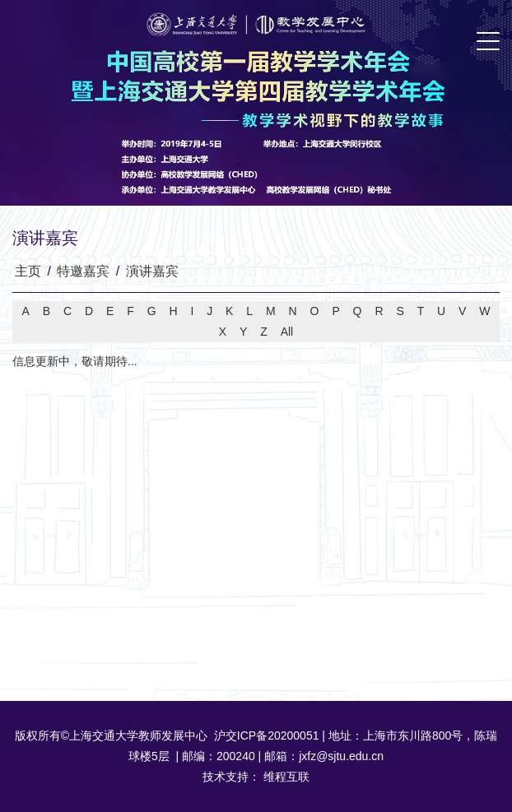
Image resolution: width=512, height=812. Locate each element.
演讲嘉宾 (152, 271)
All (287, 332)
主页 (28, 271)
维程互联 (285, 777)
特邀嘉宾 (83, 271)
